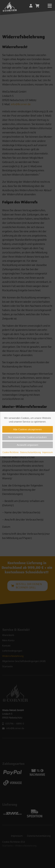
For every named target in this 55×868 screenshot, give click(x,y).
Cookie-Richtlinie (11, 452)
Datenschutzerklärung (30, 452)
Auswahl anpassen (28, 445)
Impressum (47, 452)
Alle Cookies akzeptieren (27, 429)
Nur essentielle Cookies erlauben (27, 437)
